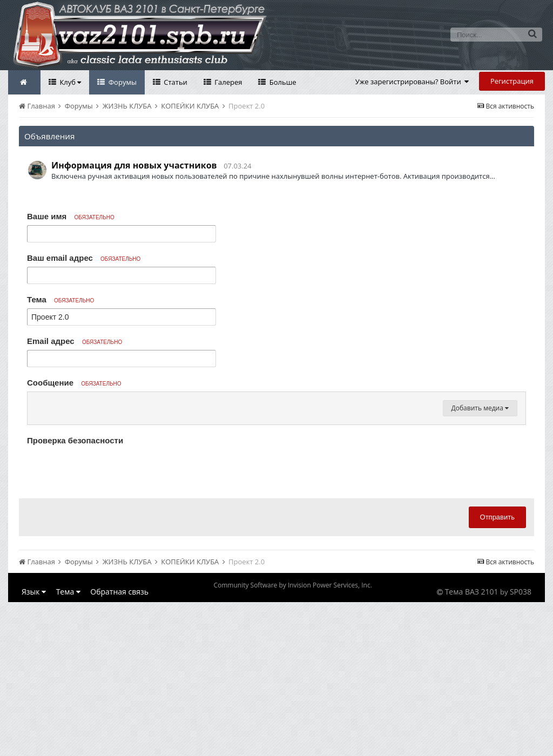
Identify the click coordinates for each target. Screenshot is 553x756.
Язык (34, 721)
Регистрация (512, 81)
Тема (60, 299)
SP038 (521, 721)
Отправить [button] (497, 647)
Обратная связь (119, 721)
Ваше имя (71, 216)
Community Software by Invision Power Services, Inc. (292, 715)
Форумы (122, 82)
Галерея (228, 82)
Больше (282, 82)
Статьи (175, 82)
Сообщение (74, 383)
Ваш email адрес (84, 258)
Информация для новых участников (134, 165)
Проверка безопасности (75, 570)
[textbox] (276, 468)
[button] (37, 403)
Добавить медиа (480, 538)
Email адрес (75, 341)
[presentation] (109, 599)
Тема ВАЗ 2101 (472, 721)
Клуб (69, 82)
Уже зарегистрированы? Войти (412, 82)
